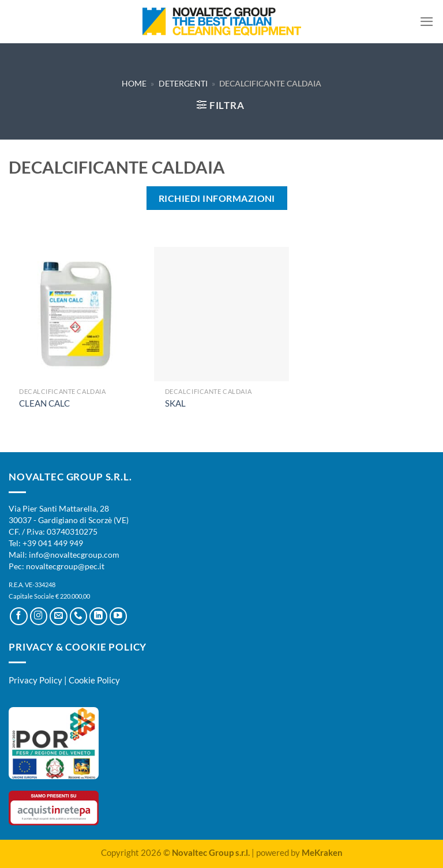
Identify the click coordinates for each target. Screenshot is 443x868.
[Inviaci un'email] (59, 616)
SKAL (175, 403)
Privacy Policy (35, 680)
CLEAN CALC (44, 403)
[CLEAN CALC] (76, 314)
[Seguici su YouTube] (119, 616)
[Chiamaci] (79, 616)
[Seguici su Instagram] (39, 616)
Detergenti (183, 83)
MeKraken (322, 852)
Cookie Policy (94, 680)
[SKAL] (221, 314)
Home (134, 83)
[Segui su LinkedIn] (98, 616)
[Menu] (427, 22)
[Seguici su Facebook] (19, 616)
